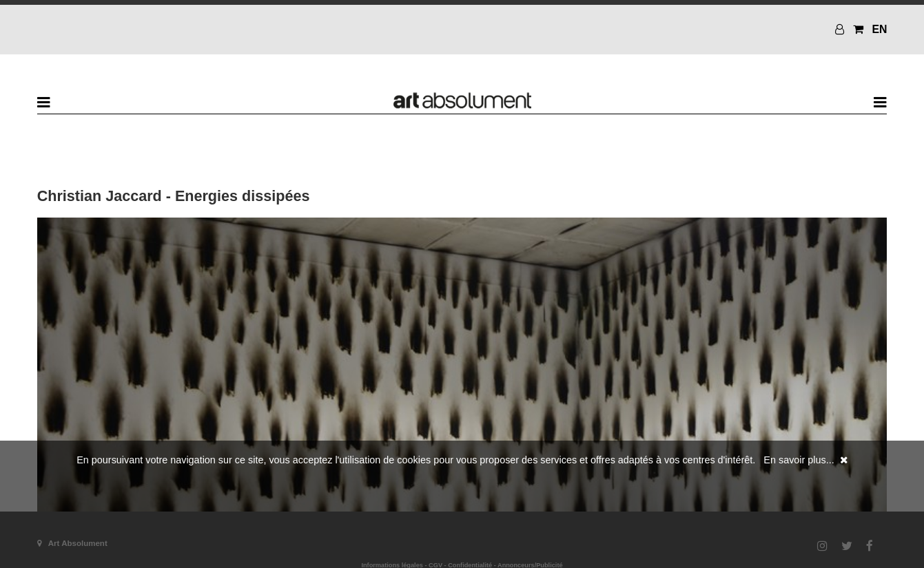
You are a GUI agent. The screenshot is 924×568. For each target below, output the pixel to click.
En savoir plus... (799, 460)
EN (879, 29)
